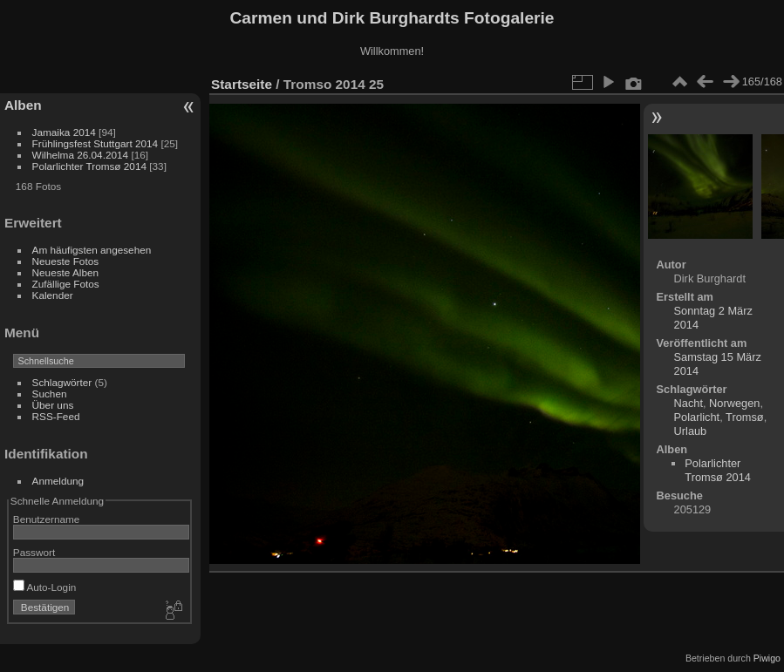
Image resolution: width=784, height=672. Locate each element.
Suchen (50, 394)
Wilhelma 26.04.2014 (81, 155)
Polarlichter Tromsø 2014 (89, 166)
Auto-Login (45, 587)
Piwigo (767, 658)
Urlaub (691, 431)
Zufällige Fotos (66, 284)
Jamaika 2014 (64, 132)
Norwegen (734, 403)
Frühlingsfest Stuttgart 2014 (95, 143)
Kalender (53, 295)
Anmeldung (58, 481)
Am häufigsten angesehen (92, 250)
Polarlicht (697, 417)
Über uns (53, 405)
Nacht (689, 403)
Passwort (34, 552)
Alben (23, 105)
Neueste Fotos (66, 261)
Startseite (242, 84)
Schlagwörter (62, 382)
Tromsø (745, 417)
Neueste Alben (66, 272)
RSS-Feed (56, 416)
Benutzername (47, 519)
